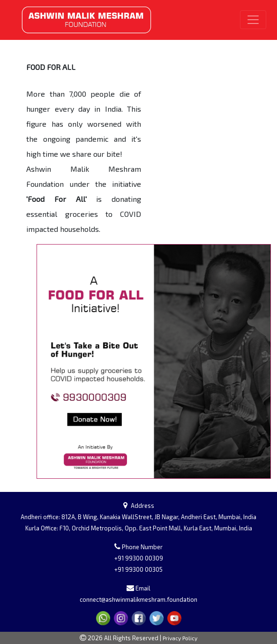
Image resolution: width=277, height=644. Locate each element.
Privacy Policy (180, 638)
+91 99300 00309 (139, 558)
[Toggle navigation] (253, 20)
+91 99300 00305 (138, 569)
